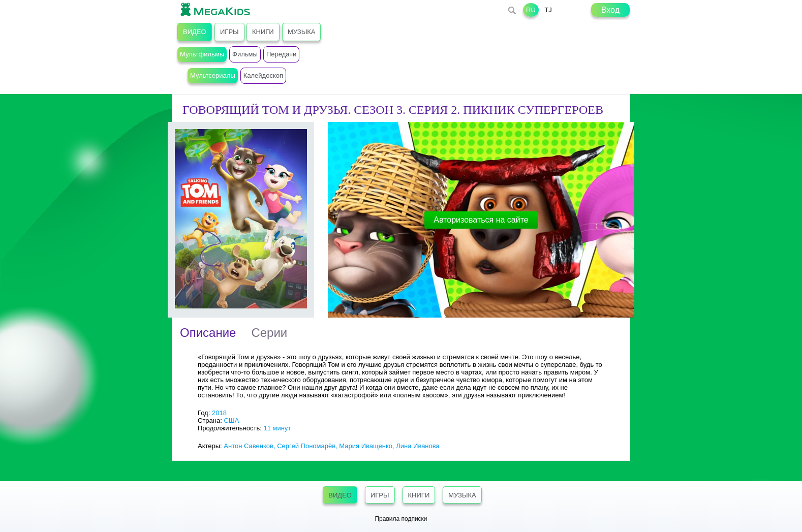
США (231, 420)
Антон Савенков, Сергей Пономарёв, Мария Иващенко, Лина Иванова (331, 446)
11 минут (277, 428)
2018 (219, 413)
